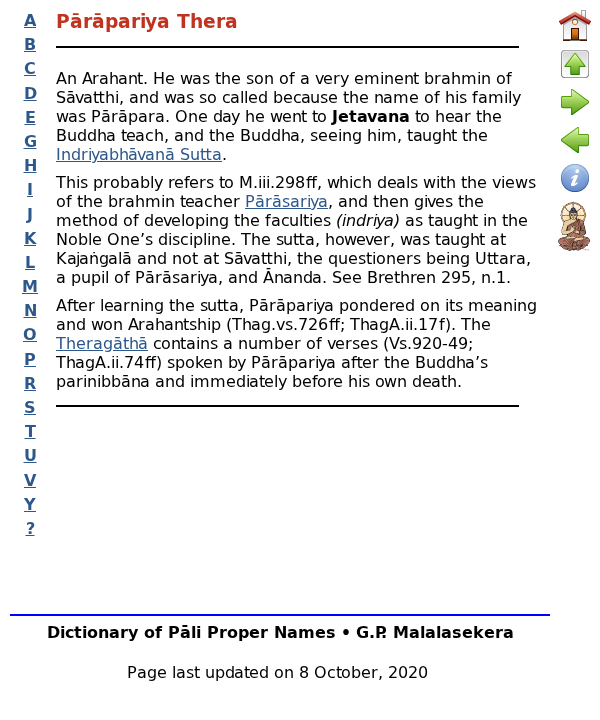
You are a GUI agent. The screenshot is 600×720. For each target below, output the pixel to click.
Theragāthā (102, 342)
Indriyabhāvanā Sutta (139, 153)
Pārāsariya (286, 200)
